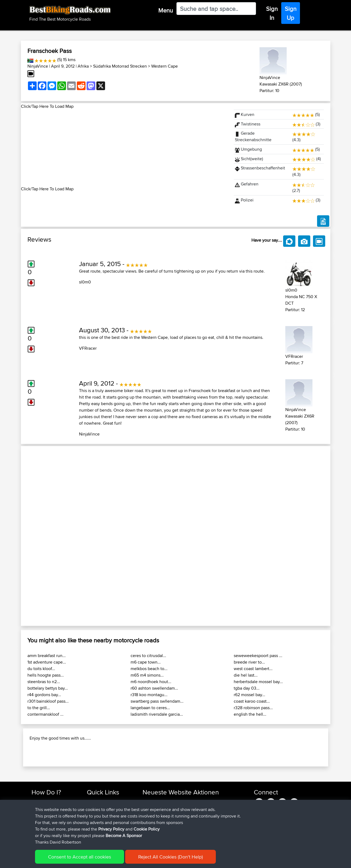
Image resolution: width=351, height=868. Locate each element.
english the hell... (250, 714)
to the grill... (39, 708)
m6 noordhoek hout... (151, 682)
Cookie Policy (147, 829)
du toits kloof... (41, 669)
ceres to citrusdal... (148, 656)
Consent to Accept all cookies (80, 857)
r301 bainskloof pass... (48, 701)
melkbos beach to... (149, 669)
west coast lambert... (253, 669)
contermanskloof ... (45, 714)
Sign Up (291, 13)
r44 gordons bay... (44, 695)
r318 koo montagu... (149, 695)
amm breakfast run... (47, 656)
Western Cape (165, 66)
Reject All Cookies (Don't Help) (170, 857)
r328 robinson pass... (253, 708)
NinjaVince (38, 66)
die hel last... (246, 675)
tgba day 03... (247, 688)
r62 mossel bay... (249, 695)
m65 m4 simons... (147, 675)
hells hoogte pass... (46, 675)
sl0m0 (85, 282)
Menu (166, 10)
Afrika (83, 66)
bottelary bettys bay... (48, 688)
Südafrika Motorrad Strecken (120, 66)
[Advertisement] (124, 148)
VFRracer (88, 348)
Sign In (272, 13)
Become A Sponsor (124, 836)
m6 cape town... (146, 662)
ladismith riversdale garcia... (157, 714)
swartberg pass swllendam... (157, 701)
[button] (44, 536)
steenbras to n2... (44, 682)
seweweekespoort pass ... (258, 656)
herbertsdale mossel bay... (258, 682)
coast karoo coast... (252, 701)
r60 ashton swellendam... (154, 688)
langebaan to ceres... (150, 708)
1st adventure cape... (47, 662)
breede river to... (249, 662)
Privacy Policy (111, 829)
